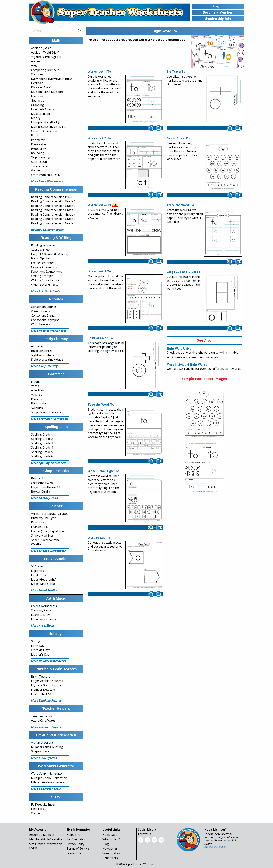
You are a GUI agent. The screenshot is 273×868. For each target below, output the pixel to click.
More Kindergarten (44, 758)
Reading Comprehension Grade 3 (53, 210)
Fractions (37, 96)
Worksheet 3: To (99, 205)
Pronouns (38, 399)
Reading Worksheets (45, 245)
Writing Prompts (42, 276)
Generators (110, 858)
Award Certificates (43, 720)
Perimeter (38, 140)
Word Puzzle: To (99, 538)
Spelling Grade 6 (42, 456)
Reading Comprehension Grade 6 (53, 223)
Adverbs (37, 395)
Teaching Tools (42, 716)
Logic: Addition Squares (47, 681)
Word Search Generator (47, 773)
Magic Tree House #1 (46, 487)
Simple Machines (42, 535)
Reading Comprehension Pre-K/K (53, 197)
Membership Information (46, 839)
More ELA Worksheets (46, 291)
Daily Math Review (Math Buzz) (52, 79)
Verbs (35, 386)
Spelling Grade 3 (42, 443)
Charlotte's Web (42, 483)
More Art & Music (43, 626)
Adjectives (38, 390)
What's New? (111, 839)
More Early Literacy (44, 366)
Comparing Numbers (45, 70)
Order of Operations (45, 131)
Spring (36, 641)
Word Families (40, 324)
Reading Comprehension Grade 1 (53, 201)
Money (36, 118)
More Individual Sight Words (187, 365)
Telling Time (40, 166)
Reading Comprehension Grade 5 (53, 219)
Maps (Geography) (44, 579)
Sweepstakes (111, 853)
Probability (38, 149)
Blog (106, 844)
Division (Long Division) (47, 92)
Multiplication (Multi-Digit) (49, 127)
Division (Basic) (41, 87)
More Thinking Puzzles (46, 700)
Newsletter (110, 849)
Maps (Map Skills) (43, 584)
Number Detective (43, 690)
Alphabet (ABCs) (42, 743)
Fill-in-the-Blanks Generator (50, 782)
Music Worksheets (44, 619)
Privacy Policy (75, 844)
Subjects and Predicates (47, 412)
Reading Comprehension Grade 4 (53, 214)
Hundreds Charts (43, 109)
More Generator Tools (46, 789)
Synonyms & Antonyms (46, 272)
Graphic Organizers (44, 267)
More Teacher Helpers (46, 727)
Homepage (110, 835)
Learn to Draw (41, 615)
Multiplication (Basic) (45, 122)
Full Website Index (43, 804)
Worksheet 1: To (99, 72)
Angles (36, 61)
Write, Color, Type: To (103, 471)
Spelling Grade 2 (42, 439)
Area (34, 65)
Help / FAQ (74, 835)
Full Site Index (76, 839)
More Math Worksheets (47, 181)
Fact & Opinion (41, 258)
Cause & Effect (41, 250)
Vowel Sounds (40, 311)
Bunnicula (38, 478)
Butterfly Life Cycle (44, 518)
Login (33, 848)
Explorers (38, 571)
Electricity (37, 522)
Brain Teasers (41, 677)
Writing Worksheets (45, 285)
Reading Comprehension (48, 230)
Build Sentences (42, 351)
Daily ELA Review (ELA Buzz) (50, 254)
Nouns (36, 382)
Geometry (38, 100)
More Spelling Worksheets (49, 463)
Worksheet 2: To (99, 138)
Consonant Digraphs (45, 320)
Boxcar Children (42, 492)
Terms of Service (78, 849)
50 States (37, 566)
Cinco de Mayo (41, 650)
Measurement (41, 114)
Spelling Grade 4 (42, 447)
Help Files (38, 809)
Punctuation (39, 403)
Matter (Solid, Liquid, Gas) (48, 531)
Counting (37, 74)
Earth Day (38, 646)
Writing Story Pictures (46, 280)
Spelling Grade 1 (42, 434)
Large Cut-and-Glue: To (183, 272)
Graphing (37, 105)
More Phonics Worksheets (49, 331)
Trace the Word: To (180, 205)
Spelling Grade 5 (42, 452)
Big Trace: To (176, 72)
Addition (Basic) (41, 48)
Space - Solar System (45, 540)
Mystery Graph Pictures (47, 685)
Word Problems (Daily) (46, 175)
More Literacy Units (45, 498)
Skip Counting (41, 157)
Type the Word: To (101, 404)
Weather (37, 544)
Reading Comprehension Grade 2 (53, 206)
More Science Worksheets (48, 551)
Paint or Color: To (100, 338)
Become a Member (42, 835)
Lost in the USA (41, 694)
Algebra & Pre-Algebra (46, 57)
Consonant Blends (43, 315)
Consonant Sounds (44, 307)
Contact (36, 813)
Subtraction (39, 162)
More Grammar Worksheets (50, 419)
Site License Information (46, 844)
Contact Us (74, 853)
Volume (36, 170)
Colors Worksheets (44, 606)
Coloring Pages (41, 610)
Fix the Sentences (43, 263)
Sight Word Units (43, 355)
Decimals (37, 83)
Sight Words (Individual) (47, 360)
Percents (37, 135)
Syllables (37, 408)
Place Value (39, 144)
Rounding (38, 153)
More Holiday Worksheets (49, 661)
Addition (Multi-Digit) (45, 52)
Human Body (40, 527)
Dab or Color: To (178, 138)
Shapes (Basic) (41, 751)
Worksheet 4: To (99, 271)
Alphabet (37, 346)
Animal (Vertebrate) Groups (50, 514)
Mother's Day (40, 654)
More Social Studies (44, 590)
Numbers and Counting (47, 747)
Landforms (38, 575)
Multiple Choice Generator (49, 778)
